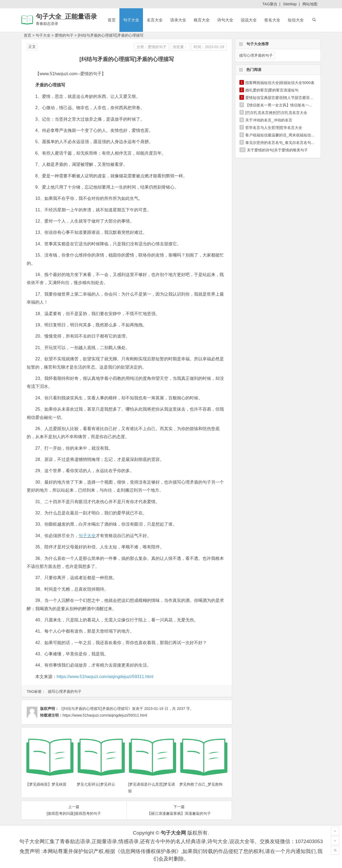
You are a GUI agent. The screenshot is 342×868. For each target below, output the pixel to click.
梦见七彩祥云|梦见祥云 (96, 784)
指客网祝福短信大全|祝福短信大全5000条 (280, 83)
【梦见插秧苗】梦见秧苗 (46, 784)
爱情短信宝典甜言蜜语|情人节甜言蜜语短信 (281, 98)
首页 (112, 20)
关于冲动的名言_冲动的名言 (269, 120)
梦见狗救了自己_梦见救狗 (201, 784)
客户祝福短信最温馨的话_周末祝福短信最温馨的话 (287, 135)
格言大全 (202, 20)
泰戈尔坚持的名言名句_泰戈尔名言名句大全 (282, 143)
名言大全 (155, 20)
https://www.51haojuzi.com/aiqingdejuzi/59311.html (105, 677)
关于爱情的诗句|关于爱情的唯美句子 (277, 150)
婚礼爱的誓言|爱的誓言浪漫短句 (272, 90)
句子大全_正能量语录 (66, 16)
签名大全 (272, 20)
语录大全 (178, 20)
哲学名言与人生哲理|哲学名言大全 (274, 128)
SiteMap (290, 4)
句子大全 (131, 20)
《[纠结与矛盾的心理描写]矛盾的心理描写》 (95, 709)
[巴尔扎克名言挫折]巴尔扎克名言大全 (276, 113)
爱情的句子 (64, 35)
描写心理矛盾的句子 (65, 691)
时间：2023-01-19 (209, 47)
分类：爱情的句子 (151, 47)
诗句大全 (225, 20)
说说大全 (249, 20)
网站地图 (310, 4)
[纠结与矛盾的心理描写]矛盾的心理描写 (111, 35)
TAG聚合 (270, 4)
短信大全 (296, 20)
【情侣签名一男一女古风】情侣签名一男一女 (283, 105)
